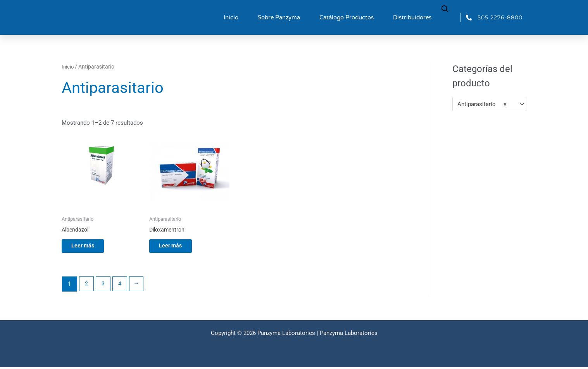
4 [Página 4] (121, 286)
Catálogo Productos (347, 17)
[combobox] (489, 104)
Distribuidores (412, 17)
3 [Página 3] (104, 286)
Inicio (231, 17)
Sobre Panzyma (279, 17)
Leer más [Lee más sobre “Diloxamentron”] (177, 247)
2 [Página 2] (87, 286)
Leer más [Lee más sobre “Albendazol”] (89, 247)
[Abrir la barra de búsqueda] (445, 8)
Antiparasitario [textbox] (482, 104)
